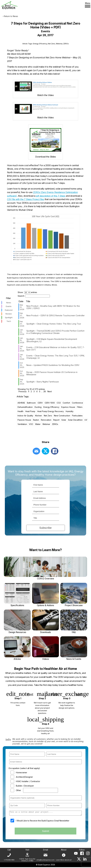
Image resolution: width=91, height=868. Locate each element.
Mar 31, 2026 (22, 308)
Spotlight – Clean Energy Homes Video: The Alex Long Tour (54, 324)
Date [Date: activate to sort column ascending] (21, 302)
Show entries (27, 293)
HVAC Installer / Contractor (28, 782)
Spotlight (9, 318)
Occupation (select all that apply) (24, 769)
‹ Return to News (10, 16)
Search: (34, 296)
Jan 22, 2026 (22, 332)
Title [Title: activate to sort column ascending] (28, 302)
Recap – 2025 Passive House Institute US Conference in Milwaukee (52, 374)
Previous (23, 392)
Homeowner (22, 773)
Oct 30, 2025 (22, 365)
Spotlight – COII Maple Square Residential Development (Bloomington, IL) (52, 341)
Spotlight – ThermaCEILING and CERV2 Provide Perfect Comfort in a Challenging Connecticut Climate (55, 332)
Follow (82, 851)
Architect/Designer (24, 778)
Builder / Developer (25, 787)
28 (45, 392)
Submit (45, 833)
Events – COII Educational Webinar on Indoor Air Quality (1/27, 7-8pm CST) (55, 349)
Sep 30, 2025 (22, 382)
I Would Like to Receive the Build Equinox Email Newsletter (43, 822)
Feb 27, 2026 (22, 316)
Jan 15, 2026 (22, 341)
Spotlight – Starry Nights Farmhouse (43, 382)
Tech (9, 322)
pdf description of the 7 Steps (51, 196)
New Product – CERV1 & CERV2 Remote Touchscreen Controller (56, 316)
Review (9, 314)
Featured (9, 310)
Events (9, 307)
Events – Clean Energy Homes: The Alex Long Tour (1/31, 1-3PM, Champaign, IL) (56, 357)
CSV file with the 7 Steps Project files (26, 200)
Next (50, 392)
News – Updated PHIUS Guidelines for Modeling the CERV (53, 365)
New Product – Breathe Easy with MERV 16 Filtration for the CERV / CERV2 (53, 308)
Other (18, 791)
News (9, 303)
